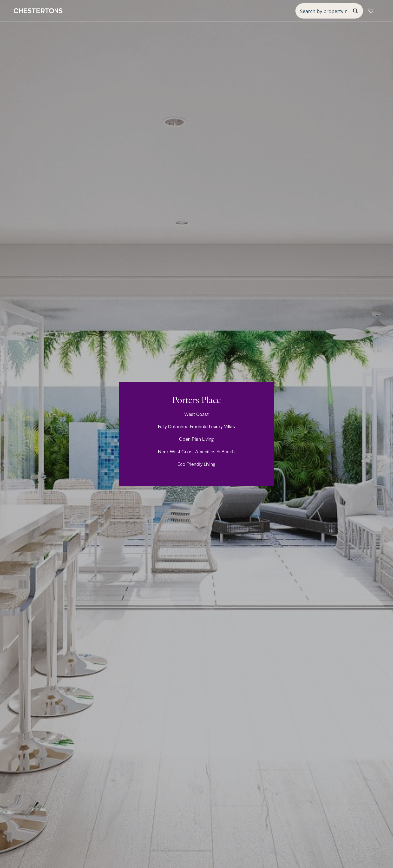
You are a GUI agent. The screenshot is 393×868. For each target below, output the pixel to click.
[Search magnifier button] (355, 11)
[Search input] (324, 11)
